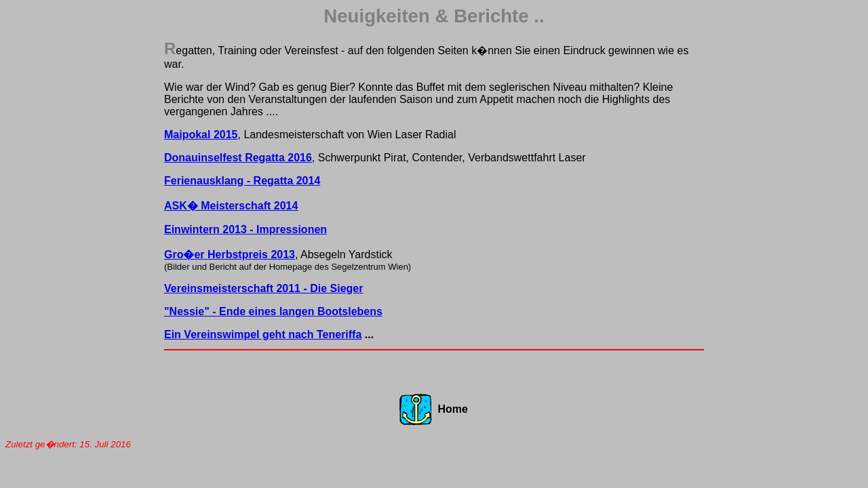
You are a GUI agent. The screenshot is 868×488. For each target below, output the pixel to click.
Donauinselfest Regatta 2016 (238, 158)
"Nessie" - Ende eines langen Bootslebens (273, 311)
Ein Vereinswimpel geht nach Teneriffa (263, 334)
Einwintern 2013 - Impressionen (245, 229)
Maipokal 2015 (201, 135)
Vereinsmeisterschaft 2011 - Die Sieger (264, 288)
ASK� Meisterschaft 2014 (231, 206)
